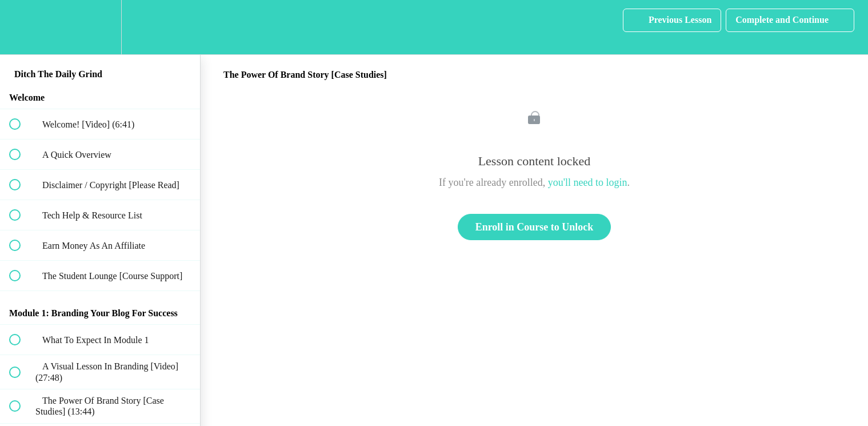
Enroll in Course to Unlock (535, 227)
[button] (21, 27)
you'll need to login (588, 182)
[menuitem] (100, 27)
